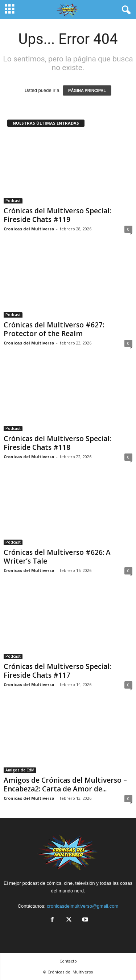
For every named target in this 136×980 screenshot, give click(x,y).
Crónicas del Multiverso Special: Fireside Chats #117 (57, 671)
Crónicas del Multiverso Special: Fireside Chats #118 (57, 443)
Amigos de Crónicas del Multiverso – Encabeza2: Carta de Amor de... (65, 785)
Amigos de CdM (20, 770)
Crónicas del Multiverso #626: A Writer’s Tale (57, 557)
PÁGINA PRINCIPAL (87, 90)
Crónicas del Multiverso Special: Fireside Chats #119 (57, 215)
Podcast (13, 201)
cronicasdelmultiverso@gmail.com (83, 906)
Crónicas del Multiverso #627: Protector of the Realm (54, 329)
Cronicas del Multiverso (29, 229)
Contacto (68, 961)
